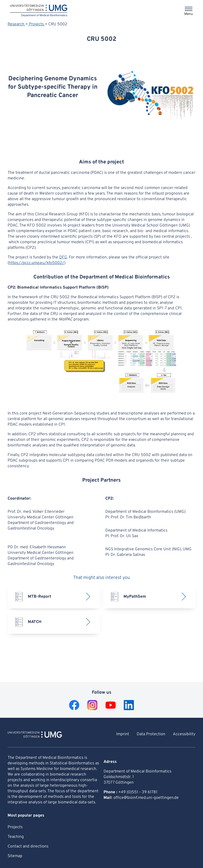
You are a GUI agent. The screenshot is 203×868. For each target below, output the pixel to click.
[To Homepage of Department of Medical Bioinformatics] (35, 735)
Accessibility (184, 734)
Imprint (123, 734)
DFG (63, 257)
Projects (36, 24)
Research (16, 24)
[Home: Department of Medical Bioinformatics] (39, 11)
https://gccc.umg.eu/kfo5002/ (37, 263)
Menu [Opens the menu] (189, 14)
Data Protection (151, 734)
